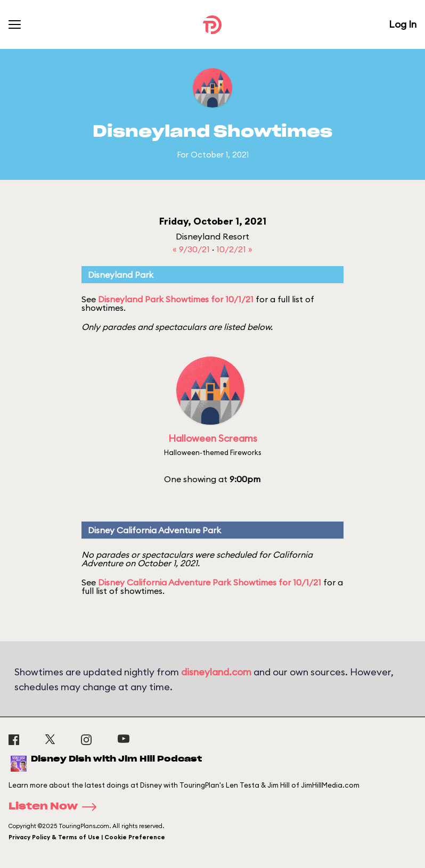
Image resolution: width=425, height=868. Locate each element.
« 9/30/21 (192, 249)
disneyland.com (216, 672)
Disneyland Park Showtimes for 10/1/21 (176, 299)
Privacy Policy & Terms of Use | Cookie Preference (87, 837)
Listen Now (56, 807)
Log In (403, 24)
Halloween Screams (213, 438)
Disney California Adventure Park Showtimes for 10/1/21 (210, 582)
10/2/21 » (234, 249)
